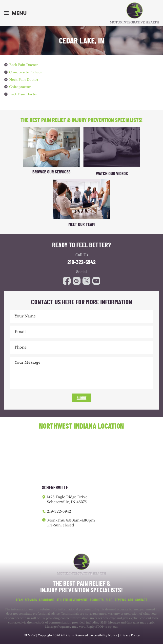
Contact (141, 599)
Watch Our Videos (112, 172)
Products (97, 599)
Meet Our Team (81, 223)
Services (31, 599)
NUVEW (30, 634)
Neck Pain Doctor (24, 79)
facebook (67, 280)
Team (19, 599)
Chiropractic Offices (25, 72)
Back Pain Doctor (23, 65)
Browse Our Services (51, 171)
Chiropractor (20, 86)
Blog (109, 599)
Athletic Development (72, 599)
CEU (131, 599)
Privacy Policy (130, 634)
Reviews (120, 599)
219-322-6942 (81, 261)
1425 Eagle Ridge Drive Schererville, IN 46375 (67, 499)
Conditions (47, 599)
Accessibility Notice (104, 634)
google (77, 280)
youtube (86, 280)
